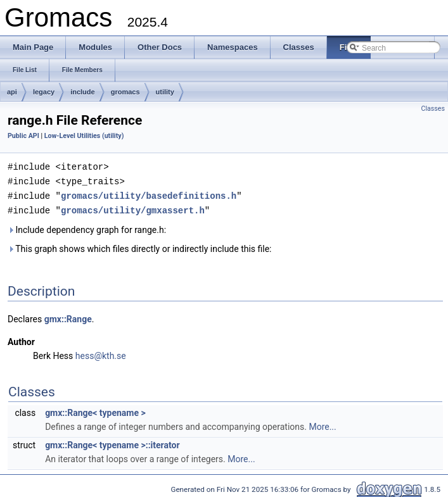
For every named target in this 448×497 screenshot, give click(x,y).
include (83, 92)
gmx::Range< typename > (95, 410)
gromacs (125, 92)
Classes (433, 109)
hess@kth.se (101, 353)
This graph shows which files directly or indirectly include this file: (140, 246)
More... (322, 424)
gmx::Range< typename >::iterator (112, 443)
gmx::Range (68, 317)
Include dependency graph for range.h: (87, 227)
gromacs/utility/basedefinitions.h (149, 194)
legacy (44, 92)
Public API (23, 136)
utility (165, 92)
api (12, 92)
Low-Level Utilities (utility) (84, 136)
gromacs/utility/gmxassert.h (133, 208)
